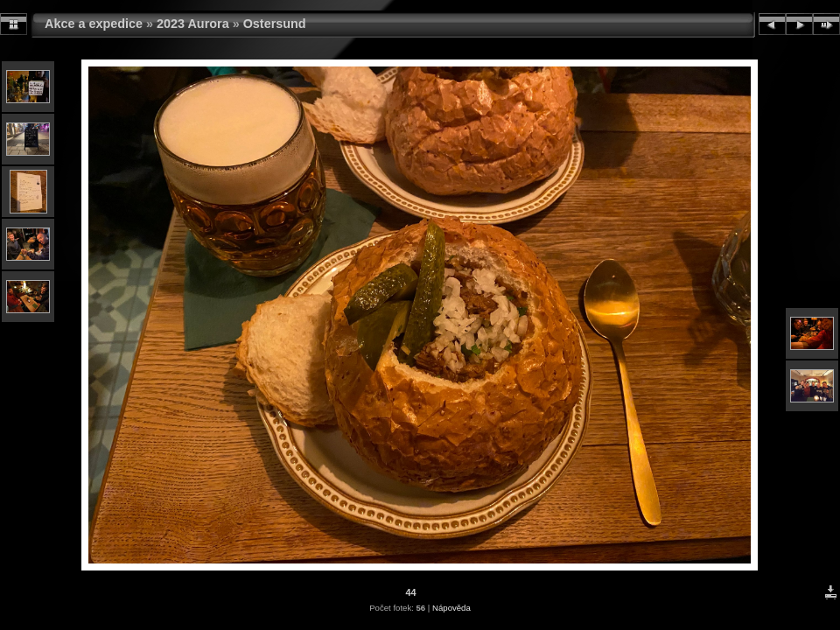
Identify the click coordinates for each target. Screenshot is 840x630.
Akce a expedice (94, 24)
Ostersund (275, 24)
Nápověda (451, 608)
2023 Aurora (193, 24)
